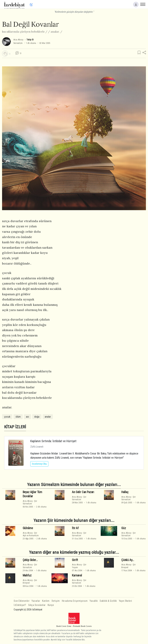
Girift (75, 560)
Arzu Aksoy (18, 40)
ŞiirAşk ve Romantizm (31, 534)
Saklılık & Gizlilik (108, 601)
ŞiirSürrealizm (30, 502)
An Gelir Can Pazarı (83, 492)
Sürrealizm (18, 43)
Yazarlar (36, 601)
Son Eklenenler (22, 601)
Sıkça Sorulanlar (37, 605)
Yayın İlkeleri (125, 601)
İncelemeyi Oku (39, 464)
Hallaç (125, 492)
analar (48, 417)
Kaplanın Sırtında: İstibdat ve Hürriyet (53, 441)
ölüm (18, 417)
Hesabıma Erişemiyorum (75, 601)
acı (27, 417)
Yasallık (94, 601)
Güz (124, 528)
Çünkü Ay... (128, 560)
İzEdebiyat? (20, 605)
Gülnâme (28, 528)
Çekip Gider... (30, 560)
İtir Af (75, 528)
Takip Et (30, 40)
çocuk (7, 417)
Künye (51, 605)
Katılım (46, 601)
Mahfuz (27, 575)
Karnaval (77, 575)
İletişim (56, 601)
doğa (37, 417)
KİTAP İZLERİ (15, 427)
